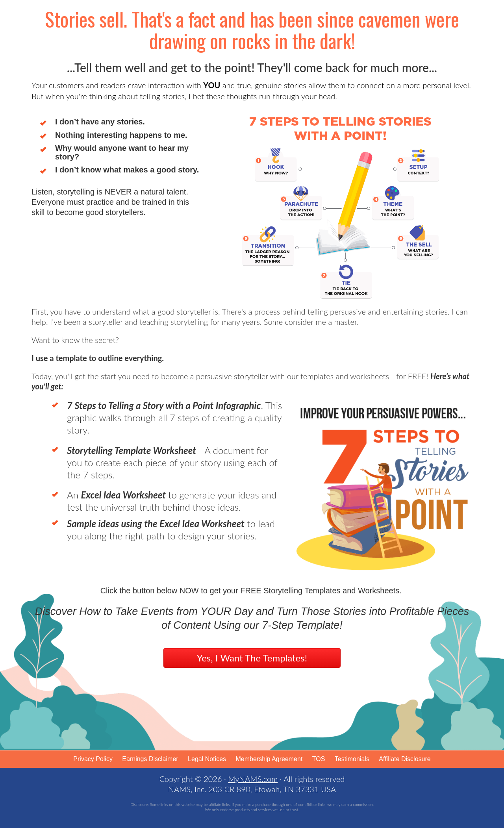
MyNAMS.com (253, 779)
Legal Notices (207, 759)
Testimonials (352, 759)
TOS (319, 759)
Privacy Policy (93, 759)
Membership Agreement (269, 759)
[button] (252, 658)
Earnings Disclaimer (150, 759)
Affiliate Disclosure (405, 759)
